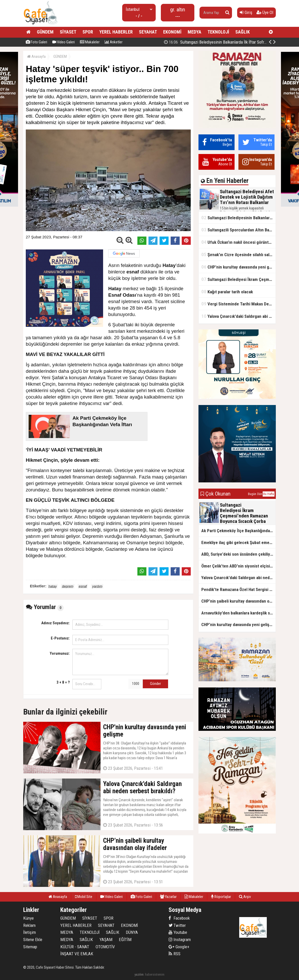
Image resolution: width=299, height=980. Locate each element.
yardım (97, 586)
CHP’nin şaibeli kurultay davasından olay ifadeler (238, 601)
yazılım (139, 974)
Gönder (155, 684)
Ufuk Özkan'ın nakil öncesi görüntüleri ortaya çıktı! (238, 242)
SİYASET (68, 32)
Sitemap (30, 947)
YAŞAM (106, 939)
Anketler (114, 42)
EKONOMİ (172, 32)
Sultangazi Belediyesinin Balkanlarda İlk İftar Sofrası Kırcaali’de (226, 42)
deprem (68, 586)
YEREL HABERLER (116, 32)
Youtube (178, 932)
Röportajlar (221, 897)
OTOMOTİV (105, 947)
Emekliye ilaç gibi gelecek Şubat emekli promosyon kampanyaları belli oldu (238, 542)
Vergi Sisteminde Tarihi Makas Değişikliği (238, 304)
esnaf (83, 586)
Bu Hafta (269, 494)
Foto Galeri (36, 42)
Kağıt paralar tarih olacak (227, 292)
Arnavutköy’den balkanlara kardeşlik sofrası (238, 613)
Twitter (177, 925)
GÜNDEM (45, 32)
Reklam (29, 925)
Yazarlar (168, 897)
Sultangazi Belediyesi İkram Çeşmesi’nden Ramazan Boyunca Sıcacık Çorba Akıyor (238, 279)
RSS (175, 954)
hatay (53, 586)
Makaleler (90, 42)
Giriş (246, 12)
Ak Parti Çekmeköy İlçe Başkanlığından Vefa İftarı (238, 531)
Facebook (179, 918)
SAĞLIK (243, 32)
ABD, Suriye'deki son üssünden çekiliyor (238, 554)
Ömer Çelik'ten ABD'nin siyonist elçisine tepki (238, 566)
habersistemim (155, 974)
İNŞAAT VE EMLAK (77, 954)
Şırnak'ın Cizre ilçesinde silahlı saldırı (238, 254)
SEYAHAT (148, 32)
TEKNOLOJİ (218, 32)
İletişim (30, 932)
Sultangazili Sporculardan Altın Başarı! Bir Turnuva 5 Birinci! (238, 230)
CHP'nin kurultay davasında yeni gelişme (238, 267)
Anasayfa (36, 56)
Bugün (252, 494)
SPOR (88, 32)
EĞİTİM (125, 939)
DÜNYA (132, 932)
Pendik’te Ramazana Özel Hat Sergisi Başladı (238, 589)
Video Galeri (64, 42)
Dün (260, 494)
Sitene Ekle (33, 939)
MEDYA (194, 32)
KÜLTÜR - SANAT (75, 947)
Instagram (180, 939)
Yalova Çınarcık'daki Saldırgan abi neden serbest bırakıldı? (238, 316)
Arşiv (245, 897)
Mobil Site (84, 897)
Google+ (179, 947)
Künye (28, 918)
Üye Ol (265, 12)
